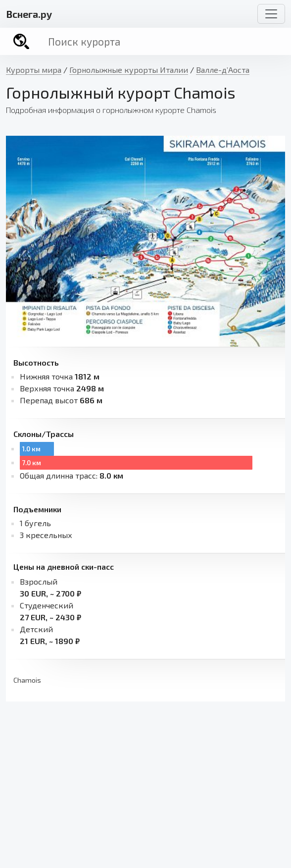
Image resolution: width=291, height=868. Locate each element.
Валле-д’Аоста (223, 70)
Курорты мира (34, 70)
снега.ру (29, 14)
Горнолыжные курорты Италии (129, 70)
